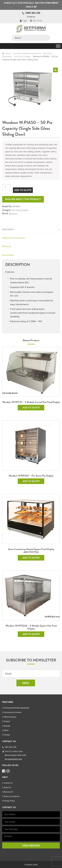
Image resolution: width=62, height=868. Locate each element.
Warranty (7, 246)
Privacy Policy (9, 801)
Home (8, 53)
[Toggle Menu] (58, 46)
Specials (7, 726)
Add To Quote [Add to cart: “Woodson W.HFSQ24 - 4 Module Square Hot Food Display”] (31, 634)
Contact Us (8, 783)
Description (8, 229)
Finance (31, 17)
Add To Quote (23, 190)
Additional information (14, 238)
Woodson (13, 214)
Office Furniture (10, 717)
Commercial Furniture (12, 712)
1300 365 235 (33, 13)
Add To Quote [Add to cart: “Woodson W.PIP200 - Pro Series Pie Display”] (31, 481)
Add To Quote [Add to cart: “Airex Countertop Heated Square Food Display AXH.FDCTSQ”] (31, 558)
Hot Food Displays (22, 57)
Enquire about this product (23, 199)
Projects (7, 721)
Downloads (8, 255)
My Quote (36, 21)
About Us (7, 787)
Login (24, 20)
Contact (7, 735)
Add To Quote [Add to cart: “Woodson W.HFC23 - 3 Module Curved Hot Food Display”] (31, 408)
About (6, 730)
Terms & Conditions (11, 796)
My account (8, 792)
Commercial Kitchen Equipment (27, 53)
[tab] (31, 230)
